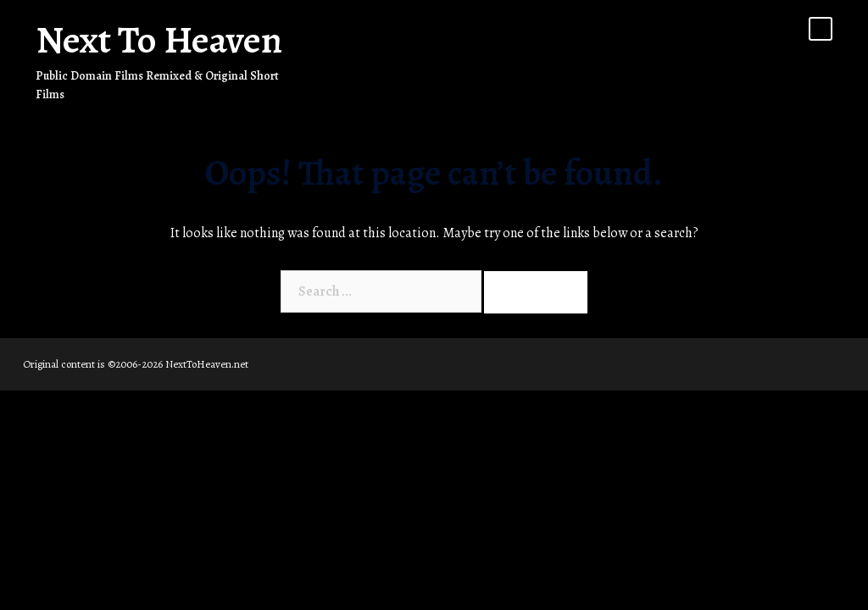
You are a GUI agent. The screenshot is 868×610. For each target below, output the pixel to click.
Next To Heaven (159, 40)
